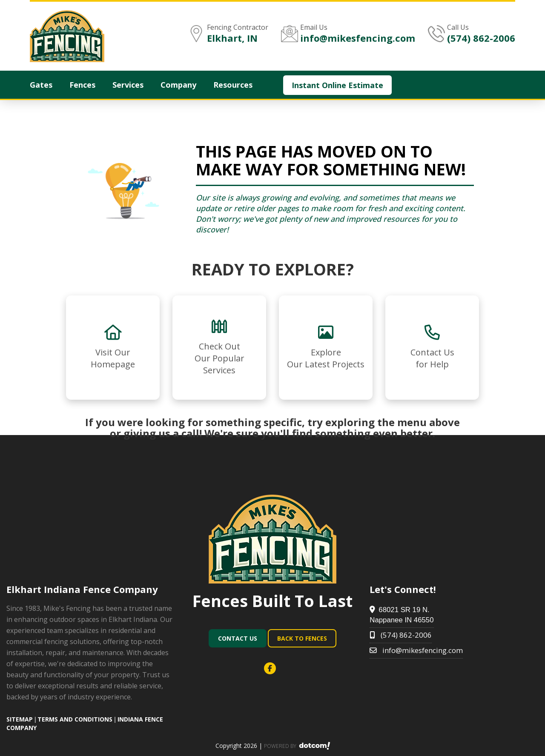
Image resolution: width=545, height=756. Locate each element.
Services (128, 85)
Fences (82, 85)
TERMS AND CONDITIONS (75, 719)
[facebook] (272, 669)
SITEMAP (20, 719)
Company (178, 85)
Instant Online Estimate (337, 85)
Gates (41, 85)
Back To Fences (302, 638)
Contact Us (238, 638)
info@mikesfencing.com (358, 38)
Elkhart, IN (232, 38)
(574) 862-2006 (481, 38)
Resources (233, 85)
